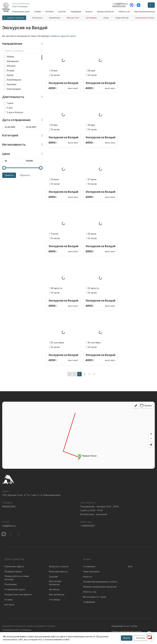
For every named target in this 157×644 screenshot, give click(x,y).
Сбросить (25, 175)
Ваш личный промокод (145, 12)
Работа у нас (124, 12)
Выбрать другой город (63, 36)
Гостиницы (55, 600)
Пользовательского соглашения (17, 630)
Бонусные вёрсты (58, 571)
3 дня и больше (15, 112)
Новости (88, 577)
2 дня (10, 108)
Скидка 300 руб (122, 18)
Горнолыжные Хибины (145, 18)
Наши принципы (91, 571)
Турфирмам (76, 12)
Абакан (11, 57)
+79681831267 (88, 526)
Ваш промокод (57, 594)
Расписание (37, 18)
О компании (89, 566)
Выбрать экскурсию (14, 18)
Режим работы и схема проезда (17, 578)
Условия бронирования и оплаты (100, 582)
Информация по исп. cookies (125, 626)
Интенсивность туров (95, 597)
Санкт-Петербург (20, 6)
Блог (130, 566)
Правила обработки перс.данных (127, 631)
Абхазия (11, 66)
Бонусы (89, 12)
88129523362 (119, 6)
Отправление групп (21, 12)
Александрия (14, 89)
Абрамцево (13, 61)
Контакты (50, 12)
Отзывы (38, 12)
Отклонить (140, 638)
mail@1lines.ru (120, 4)
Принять (127, 638)
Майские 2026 (73, 18)
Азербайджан (14, 80)
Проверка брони (13, 571)
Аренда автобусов (105, 12)
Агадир (11, 70)
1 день (10, 103)
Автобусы (54, 589)
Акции (106, 18)
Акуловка (12, 84)
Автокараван (91, 18)
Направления (55, 18)
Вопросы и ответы (59, 566)
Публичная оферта (14, 566)
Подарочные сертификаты (18, 594)
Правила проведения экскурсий (100, 587)
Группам (62, 12)
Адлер (10, 75)
